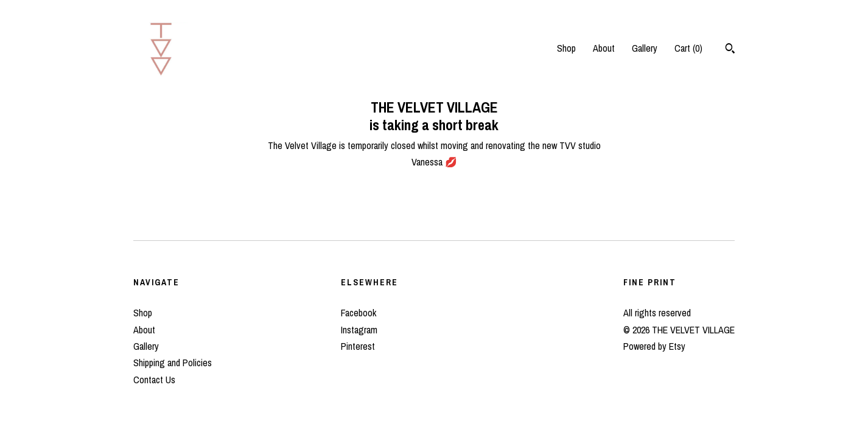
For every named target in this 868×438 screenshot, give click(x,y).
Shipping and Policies (173, 363)
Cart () (688, 48)
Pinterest (358, 346)
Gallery (645, 48)
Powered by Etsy (654, 346)
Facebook (359, 313)
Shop (566, 48)
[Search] (730, 50)
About (604, 48)
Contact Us (154, 380)
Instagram (359, 330)
